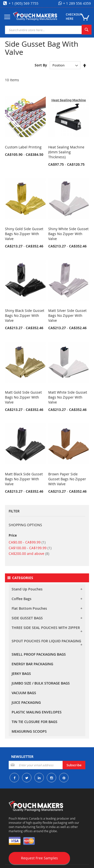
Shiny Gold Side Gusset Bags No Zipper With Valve (24, 234)
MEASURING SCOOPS (29, 731)
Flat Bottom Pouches (29, 608)
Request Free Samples (39, 858)
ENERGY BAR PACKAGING (32, 664)
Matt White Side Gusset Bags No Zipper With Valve (68, 397)
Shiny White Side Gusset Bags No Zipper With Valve (68, 234)
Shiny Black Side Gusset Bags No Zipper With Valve (25, 315)
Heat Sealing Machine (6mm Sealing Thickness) (66, 152)
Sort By (41, 65)
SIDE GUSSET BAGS (27, 618)
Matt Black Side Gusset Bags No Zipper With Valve (24, 479)
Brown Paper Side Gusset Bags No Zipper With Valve (67, 479)
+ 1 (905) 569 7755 (23, 3)
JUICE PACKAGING (26, 702)
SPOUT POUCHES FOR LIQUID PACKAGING (46, 641)
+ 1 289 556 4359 (76, 3)
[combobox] (48, 30)
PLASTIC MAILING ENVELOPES (37, 712)
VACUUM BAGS (24, 693)
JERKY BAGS (21, 674)
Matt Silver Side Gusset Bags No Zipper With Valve (67, 315)
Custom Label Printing (23, 147)
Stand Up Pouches (27, 589)
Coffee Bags (22, 599)
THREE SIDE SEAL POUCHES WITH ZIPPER (46, 628)
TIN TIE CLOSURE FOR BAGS (35, 722)
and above (29, 554)
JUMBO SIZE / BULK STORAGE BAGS (41, 683)
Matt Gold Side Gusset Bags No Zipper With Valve (23, 397)
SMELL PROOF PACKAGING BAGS (39, 654)
